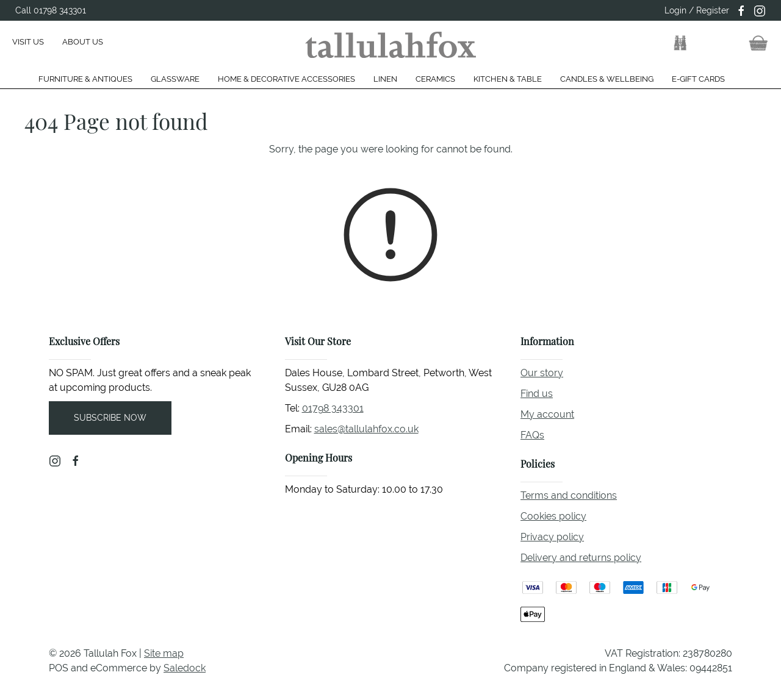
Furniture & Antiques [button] (85, 79)
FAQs (532, 435)
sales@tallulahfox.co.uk (366, 429)
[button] (680, 43)
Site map (164, 653)
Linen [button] (385, 79)
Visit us (28, 42)
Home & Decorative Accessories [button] (286, 79)
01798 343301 (333, 408)
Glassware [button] (175, 79)
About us (83, 42)
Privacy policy (552, 537)
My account (547, 414)
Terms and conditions (569, 495)
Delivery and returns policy (581, 558)
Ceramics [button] (435, 79)
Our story (542, 373)
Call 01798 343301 (51, 10)
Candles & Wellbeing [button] (607, 79)
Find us (537, 394)
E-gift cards (698, 79)
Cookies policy (553, 516)
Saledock (185, 668)
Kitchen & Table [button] (508, 79)
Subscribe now (110, 418)
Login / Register (697, 10)
